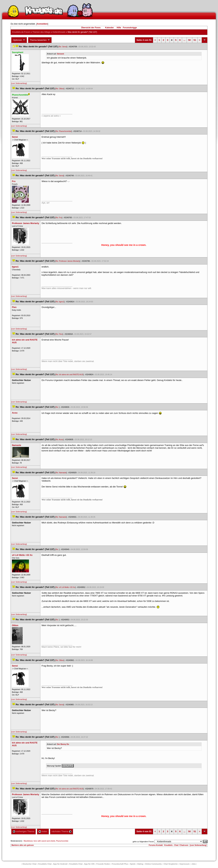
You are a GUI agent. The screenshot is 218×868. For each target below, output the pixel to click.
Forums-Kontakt (156, 845)
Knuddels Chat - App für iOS (82, 864)
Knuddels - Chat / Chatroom (176, 845)
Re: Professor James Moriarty (68, 261)
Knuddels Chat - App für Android (53, 864)
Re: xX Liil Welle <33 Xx (65, 587)
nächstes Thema (62, 831)
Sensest (61, 54)
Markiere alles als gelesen (23, 845)
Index (43, 831)
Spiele (133, 864)
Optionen (19, 40)
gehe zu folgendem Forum (143, 842)
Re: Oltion (60, 89)
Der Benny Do (63, 744)
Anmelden (42, 24)
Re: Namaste (61, 473)
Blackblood (28, 841)
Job (194, 864)
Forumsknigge (130, 28)
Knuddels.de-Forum (21, 32)
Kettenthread (59, 32)
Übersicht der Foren (91, 28)
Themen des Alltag (41, 32)
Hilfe (119, 28)
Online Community (153, 864)
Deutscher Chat (30, 864)
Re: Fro (59, 218)
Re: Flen (59, 334)
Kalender (109, 28)
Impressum (185, 864)
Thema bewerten (40, 40)
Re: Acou (59, 439)
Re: (57, 407)
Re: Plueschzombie (64, 131)
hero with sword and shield (44, 841)
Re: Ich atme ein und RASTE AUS (69, 374)
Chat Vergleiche (171, 864)
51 (195, 40)
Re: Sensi (63, 47)
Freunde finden (103, 864)
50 (189, 40)
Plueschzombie (62, 841)
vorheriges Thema (24, 831)
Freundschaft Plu (120, 864)
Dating (140, 864)
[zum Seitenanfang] (19, 83)
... (184, 40)
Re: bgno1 (60, 302)
